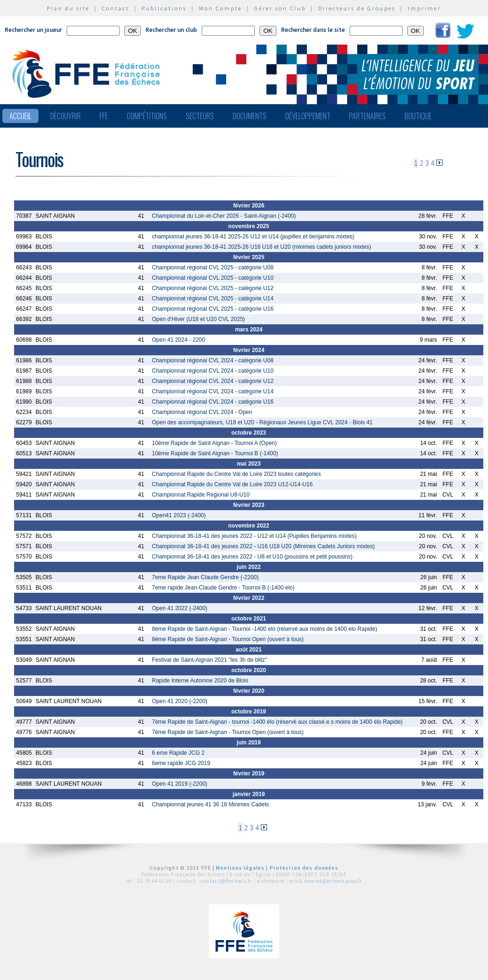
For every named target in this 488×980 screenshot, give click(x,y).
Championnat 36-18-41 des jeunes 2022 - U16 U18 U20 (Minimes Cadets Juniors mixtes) (263, 546)
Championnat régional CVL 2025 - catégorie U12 (213, 288)
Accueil (20, 116)
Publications (164, 8)
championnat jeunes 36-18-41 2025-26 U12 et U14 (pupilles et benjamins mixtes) (253, 237)
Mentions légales (240, 868)
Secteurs (200, 116)
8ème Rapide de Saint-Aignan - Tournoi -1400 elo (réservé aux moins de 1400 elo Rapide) (265, 629)
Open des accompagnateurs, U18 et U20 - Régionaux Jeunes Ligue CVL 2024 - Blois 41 (263, 422)
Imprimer (424, 8)
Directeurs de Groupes (357, 8)
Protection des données (304, 868)
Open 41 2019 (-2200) (180, 784)
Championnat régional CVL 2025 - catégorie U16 (213, 309)
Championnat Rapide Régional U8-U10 (201, 495)
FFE (104, 116)
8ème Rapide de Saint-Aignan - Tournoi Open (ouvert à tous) (228, 639)
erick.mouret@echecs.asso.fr (326, 881)
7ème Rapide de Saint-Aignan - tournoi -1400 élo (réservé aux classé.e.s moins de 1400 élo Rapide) (277, 722)
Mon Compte (221, 8)
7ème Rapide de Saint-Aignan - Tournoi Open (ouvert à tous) (228, 732)
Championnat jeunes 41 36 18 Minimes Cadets (210, 804)
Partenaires (367, 116)
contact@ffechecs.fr (226, 881)
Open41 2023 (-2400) (179, 515)
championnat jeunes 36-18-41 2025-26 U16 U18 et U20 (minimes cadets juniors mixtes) (262, 247)
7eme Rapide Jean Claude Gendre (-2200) (205, 577)
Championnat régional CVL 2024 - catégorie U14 (213, 391)
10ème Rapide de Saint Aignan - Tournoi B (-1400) (215, 453)
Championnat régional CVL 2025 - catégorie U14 (213, 299)
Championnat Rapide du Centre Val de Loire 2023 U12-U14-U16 (233, 484)
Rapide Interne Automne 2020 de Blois (200, 681)
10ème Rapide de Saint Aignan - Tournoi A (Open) (214, 443)
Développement (308, 116)
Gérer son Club (280, 8)
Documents (250, 116)
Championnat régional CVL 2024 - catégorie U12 (213, 381)
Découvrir (65, 116)
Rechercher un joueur (33, 30)
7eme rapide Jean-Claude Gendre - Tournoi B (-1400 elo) (223, 588)
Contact (116, 8)
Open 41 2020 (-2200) (180, 701)
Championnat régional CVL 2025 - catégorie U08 (213, 268)
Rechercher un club (171, 30)
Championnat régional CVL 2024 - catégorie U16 (213, 402)
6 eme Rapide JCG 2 (178, 753)
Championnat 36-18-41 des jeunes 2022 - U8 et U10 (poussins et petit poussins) (252, 557)
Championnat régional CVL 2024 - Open (202, 412)
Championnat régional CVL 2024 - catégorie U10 (213, 371)
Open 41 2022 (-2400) (180, 608)
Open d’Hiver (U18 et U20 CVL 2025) (198, 319)
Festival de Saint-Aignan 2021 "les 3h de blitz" (210, 660)
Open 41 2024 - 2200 (179, 340)
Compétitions (147, 116)
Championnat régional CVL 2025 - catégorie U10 (213, 278)
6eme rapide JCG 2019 (181, 763)
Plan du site (68, 8)
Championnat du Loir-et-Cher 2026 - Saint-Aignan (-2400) (224, 216)
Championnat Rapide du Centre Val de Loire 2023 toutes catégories (236, 474)
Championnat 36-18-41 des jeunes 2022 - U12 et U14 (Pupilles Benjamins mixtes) (254, 536)
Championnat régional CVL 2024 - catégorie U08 (213, 360)
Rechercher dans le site (313, 30)
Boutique (418, 116)
